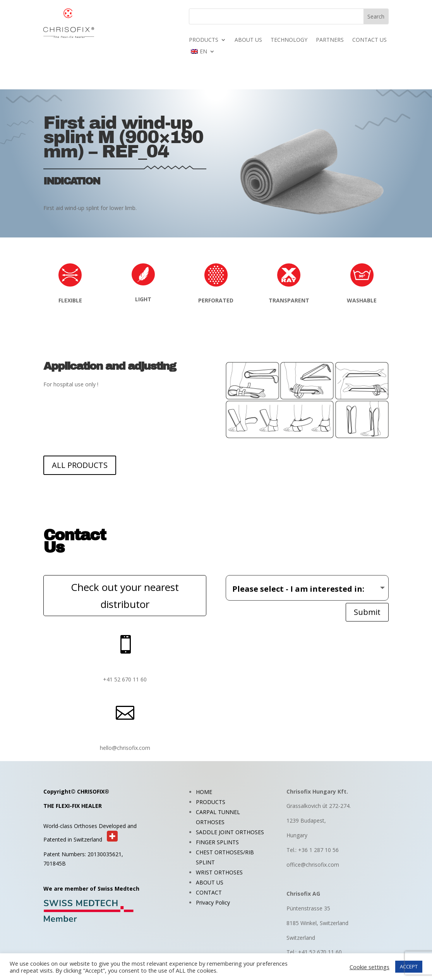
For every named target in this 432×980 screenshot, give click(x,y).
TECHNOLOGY (289, 40)
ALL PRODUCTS (80, 465)
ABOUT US (248, 40)
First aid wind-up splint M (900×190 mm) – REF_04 (123, 137)
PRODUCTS (204, 40)
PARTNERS (330, 40)
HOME (204, 792)
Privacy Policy (213, 902)
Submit (367, 612)
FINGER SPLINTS (217, 842)
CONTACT (209, 892)
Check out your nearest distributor (125, 596)
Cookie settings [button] (369, 967)
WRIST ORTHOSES (219, 872)
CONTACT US (369, 40)
